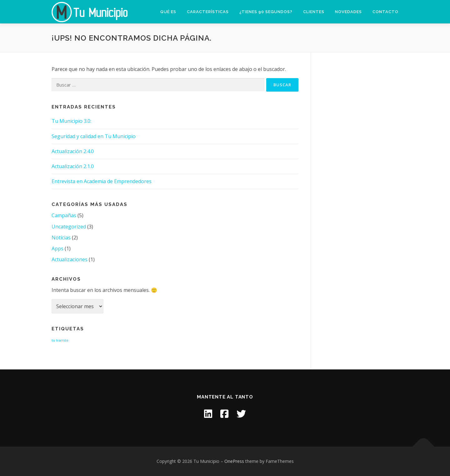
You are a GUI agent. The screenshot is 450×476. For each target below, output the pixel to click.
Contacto (385, 12)
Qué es (168, 12)
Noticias (61, 238)
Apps (57, 248)
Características (208, 12)
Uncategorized (69, 227)
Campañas (64, 215)
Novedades (348, 12)
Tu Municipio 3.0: (71, 121)
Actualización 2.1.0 (73, 166)
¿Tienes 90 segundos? (266, 12)
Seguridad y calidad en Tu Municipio (94, 136)
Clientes (314, 12)
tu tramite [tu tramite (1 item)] (60, 340)
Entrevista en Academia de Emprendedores (102, 181)
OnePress (234, 461)
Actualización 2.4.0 (73, 151)
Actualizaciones (70, 259)
